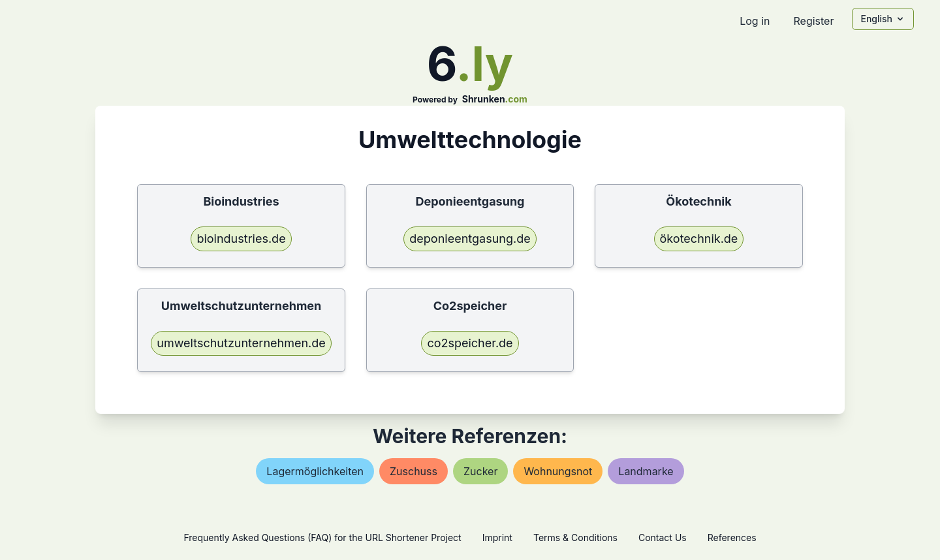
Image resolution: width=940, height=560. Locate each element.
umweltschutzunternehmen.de (241, 343)
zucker (480, 471)
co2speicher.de (470, 343)
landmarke (646, 471)
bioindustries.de (241, 239)
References (732, 537)
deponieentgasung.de (470, 239)
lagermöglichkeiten (315, 471)
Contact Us (663, 537)
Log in (755, 21)
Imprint (497, 537)
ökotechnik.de (699, 239)
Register (813, 21)
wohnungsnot (558, 471)
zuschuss (414, 471)
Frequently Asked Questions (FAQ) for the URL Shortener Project (322, 537)
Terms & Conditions (575, 537)
